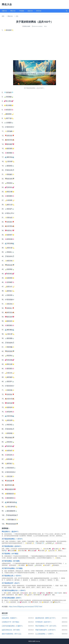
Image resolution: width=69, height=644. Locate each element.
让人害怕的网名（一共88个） (45, 634)
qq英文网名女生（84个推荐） (11, 630)
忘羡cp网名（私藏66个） (10, 618)
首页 (3, 16)
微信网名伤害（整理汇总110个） (46, 618)
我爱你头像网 (32, 641)
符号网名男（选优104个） (44, 622)
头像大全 (4, 11)
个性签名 (22, 11)
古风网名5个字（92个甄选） (11, 622)
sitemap (38, 641)
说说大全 (30, 11)
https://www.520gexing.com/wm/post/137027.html (26, 607)
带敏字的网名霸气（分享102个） (46, 630)
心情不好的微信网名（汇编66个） (13, 626)
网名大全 (13, 11)
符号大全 (39, 11)
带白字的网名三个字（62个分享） (46, 626)
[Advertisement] (34, 46)
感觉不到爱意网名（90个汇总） (12, 634)
